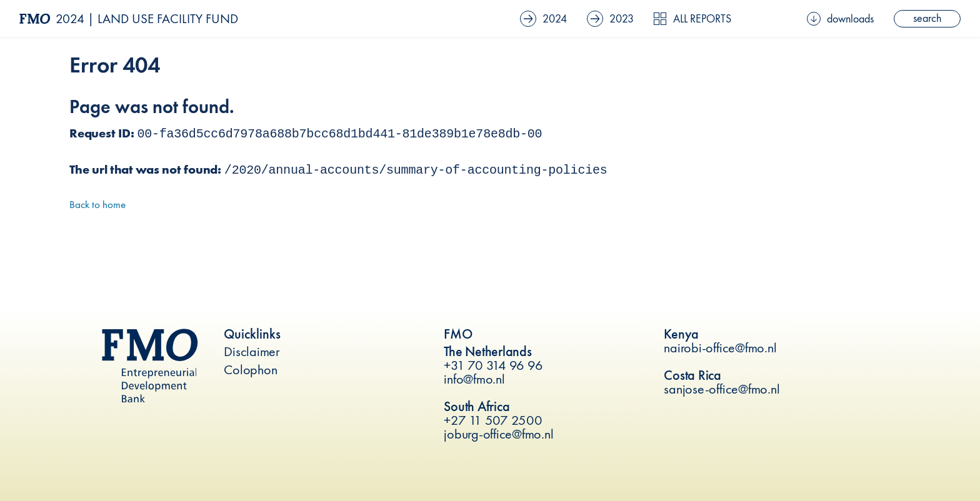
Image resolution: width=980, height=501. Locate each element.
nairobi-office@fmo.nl (720, 348)
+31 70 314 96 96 (493, 365)
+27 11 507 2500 (493, 420)
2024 (543, 19)
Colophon (250, 370)
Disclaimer (252, 351)
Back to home (97, 204)
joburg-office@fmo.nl (498, 434)
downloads (840, 19)
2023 (610, 19)
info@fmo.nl (474, 379)
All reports (692, 19)
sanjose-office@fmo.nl (722, 389)
